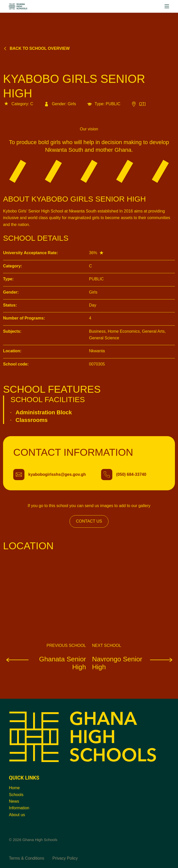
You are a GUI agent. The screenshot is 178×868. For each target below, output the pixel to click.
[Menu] (167, 6)
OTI (138, 104)
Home (14, 788)
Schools (16, 795)
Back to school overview (36, 48)
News (14, 801)
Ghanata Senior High (45, 663)
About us (17, 815)
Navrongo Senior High (134, 663)
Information (19, 808)
